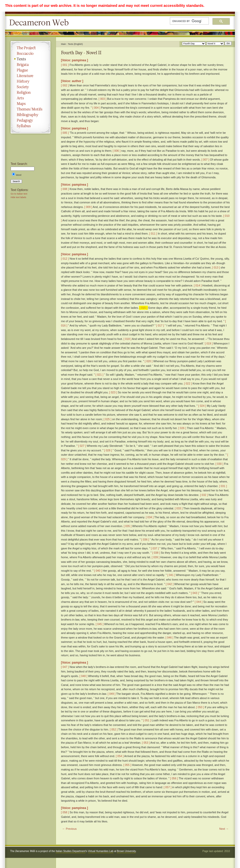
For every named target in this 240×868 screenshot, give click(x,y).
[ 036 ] (145, 539)
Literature (31, 76)
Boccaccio (31, 53)
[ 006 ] (117, 151)
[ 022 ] (188, 383)
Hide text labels (18, 197)
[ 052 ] (114, 729)
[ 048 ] (83, 676)
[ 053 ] (146, 743)
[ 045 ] (100, 624)
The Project (31, 48)
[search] (187, 21)
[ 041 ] (171, 575)
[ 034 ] (150, 517)
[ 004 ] (96, 108)
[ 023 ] (113, 392)
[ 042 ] (170, 584)
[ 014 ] (198, 285)
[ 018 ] (127, 339)
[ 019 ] (209, 343)
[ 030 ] (219, 464)
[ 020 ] (149, 361)
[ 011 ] (153, 234)
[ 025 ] (107, 419)
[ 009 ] (88, 207)
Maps (31, 104)
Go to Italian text (19, 194)
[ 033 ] (179, 508)
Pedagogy (31, 120)
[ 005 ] (65, 133)
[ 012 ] (65, 259)
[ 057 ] (167, 787)
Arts (31, 98)
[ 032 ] (204, 495)
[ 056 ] (174, 778)
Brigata (31, 65)
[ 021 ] (99, 375)
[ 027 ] (82, 446)
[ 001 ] (65, 65)
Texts (31, 59)
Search (16, 181)
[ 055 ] (127, 765)
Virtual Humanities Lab (101, 851)
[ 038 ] (156, 553)
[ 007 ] (205, 160)
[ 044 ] (199, 602)
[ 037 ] (155, 548)
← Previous (69, 829)
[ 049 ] (112, 694)
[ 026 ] (182, 428)
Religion (31, 92)
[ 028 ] (108, 450)
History (31, 81)
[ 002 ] (65, 85)
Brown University (126, 851)
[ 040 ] (98, 571)
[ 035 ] (128, 526)
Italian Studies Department (71, 851)
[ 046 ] (169, 638)
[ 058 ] (65, 812)
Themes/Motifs (31, 109)
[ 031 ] (223, 486)
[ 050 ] (200, 707)
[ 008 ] (65, 189)
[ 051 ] (147, 720)
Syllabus (31, 126)
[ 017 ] (160, 325)
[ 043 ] (195, 593)
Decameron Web (41, 23)
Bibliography (31, 115)
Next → (224, 829)
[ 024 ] (202, 406)
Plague (31, 70)
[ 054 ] (120, 756)
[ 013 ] (216, 267)
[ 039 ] (156, 557)
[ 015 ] (143, 308)
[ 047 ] (65, 667)
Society (31, 87)
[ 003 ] (103, 99)
